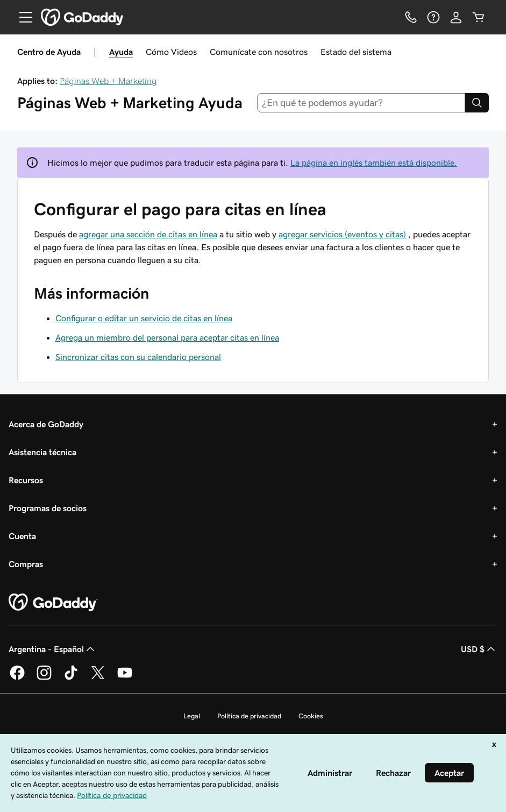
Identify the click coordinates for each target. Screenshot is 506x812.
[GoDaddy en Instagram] (44, 678)
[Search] (477, 103)
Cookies (311, 716)
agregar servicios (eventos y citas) (342, 234)
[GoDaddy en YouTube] (125, 678)
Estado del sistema (356, 52)
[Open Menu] (22, 17)
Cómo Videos (171, 52)
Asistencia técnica (42, 452)
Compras (26, 564)
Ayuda (121, 52)
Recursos (26, 480)
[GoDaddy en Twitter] (98, 678)
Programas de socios (48, 508)
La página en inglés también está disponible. (374, 163)
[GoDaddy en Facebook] (17, 678)
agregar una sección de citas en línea (148, 234)
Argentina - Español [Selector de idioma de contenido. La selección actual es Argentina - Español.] (53, 649)
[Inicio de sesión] (456, 17)
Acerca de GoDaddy (46, 424)
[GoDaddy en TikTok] (71, 678)
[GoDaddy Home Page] (53, 603)
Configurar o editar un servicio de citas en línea (144, 318)
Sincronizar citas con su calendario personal (138, 357)
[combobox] (361, 103)
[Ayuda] (433, 17)
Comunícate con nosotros (259, 52)
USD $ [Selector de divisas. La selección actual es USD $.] (479, 649)
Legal (192, 716)
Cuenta (22, 536)
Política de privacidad (249, 716)
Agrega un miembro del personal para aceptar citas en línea (167, 337)
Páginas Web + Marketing (108, 81)
